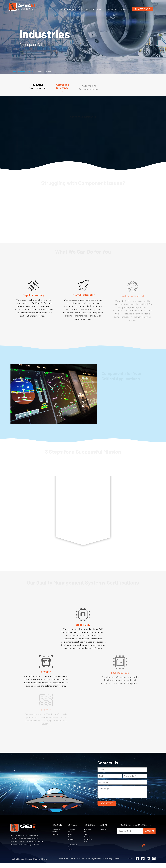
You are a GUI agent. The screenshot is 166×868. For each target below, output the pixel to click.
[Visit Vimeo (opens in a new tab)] (143, 864)
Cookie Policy (108, 864)
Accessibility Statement (94, 864)
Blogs (86, 836)
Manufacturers (57, 833)
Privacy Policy (63, 864)
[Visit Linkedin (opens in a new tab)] (148, 864)
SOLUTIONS (90, 9)
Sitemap (117, 864)
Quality (70, 841)
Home (13, 71)
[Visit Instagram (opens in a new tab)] (154, 864)
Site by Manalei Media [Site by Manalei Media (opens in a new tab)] (40, 864)
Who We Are (72, 833)
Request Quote (142, 9)
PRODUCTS (60, 9)
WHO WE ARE (113, 9)
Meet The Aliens (73, 849)
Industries (30, 71)
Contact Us (103, 833)
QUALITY (101, 9)
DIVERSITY (126, 9)
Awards (70, 838)
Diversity (71, 854)
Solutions (20, 71)
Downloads (87, 841)
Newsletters (88, 833)
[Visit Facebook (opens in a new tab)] (137, 864)
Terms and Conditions (77, 864)
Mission (70, 836)
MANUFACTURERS (75, 9)
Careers (71, 852)
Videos (86, 838)
